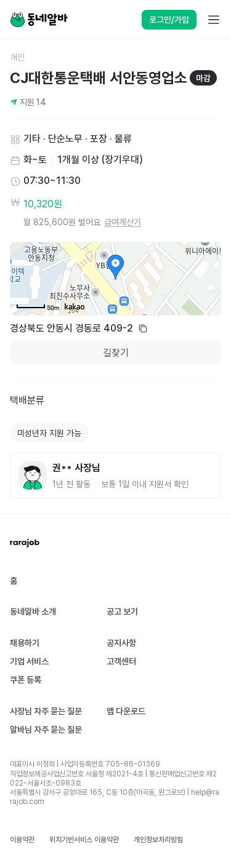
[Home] (39, 20)
